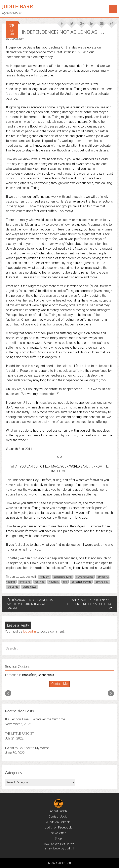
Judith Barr (18, 6)
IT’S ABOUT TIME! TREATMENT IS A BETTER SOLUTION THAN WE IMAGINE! (30, 604)
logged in (29, 631)
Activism (44, 577)
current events (85, 577)
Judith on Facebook (58, 827)
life (65, 582)
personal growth (81, 582)
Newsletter (58, 833)
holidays (54, 582)
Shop (58, 838)
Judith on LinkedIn (58, 822)
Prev (8, 693)
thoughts (13, 587)
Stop (61, 687)
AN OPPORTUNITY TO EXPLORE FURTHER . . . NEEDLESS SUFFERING (90, 604)
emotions (25, 582)
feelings (40, 582)
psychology (102, 582)
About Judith (58, 811)
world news (30, 587)
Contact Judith (58, 817)
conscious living (63, 577)
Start (58, 687)
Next (111, 693)
